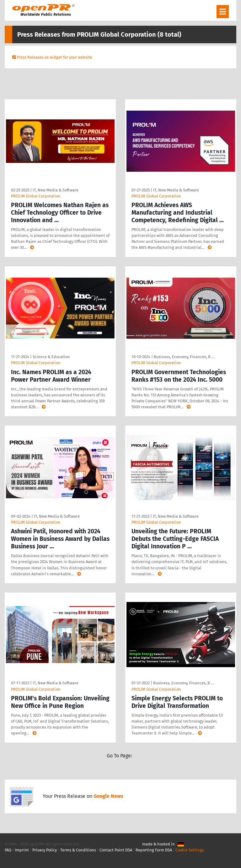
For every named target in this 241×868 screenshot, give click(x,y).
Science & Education (51, 357)
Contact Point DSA (116, 850)
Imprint (22, 850)
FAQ (8, 850)
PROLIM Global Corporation (36, 196)
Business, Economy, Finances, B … (184, 357)
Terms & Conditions (78, 850)
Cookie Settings (190, 850)
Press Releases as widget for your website (54, 57)
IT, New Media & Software (56, 190)
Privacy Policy (45, 850)
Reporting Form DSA (154, 850)
